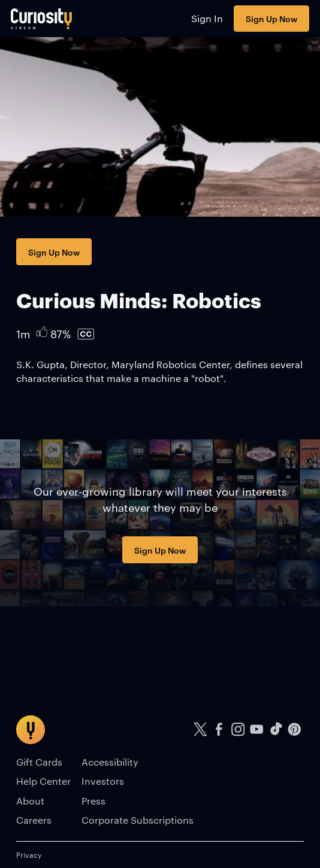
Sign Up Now (271, 18)
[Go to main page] (42, 19)
